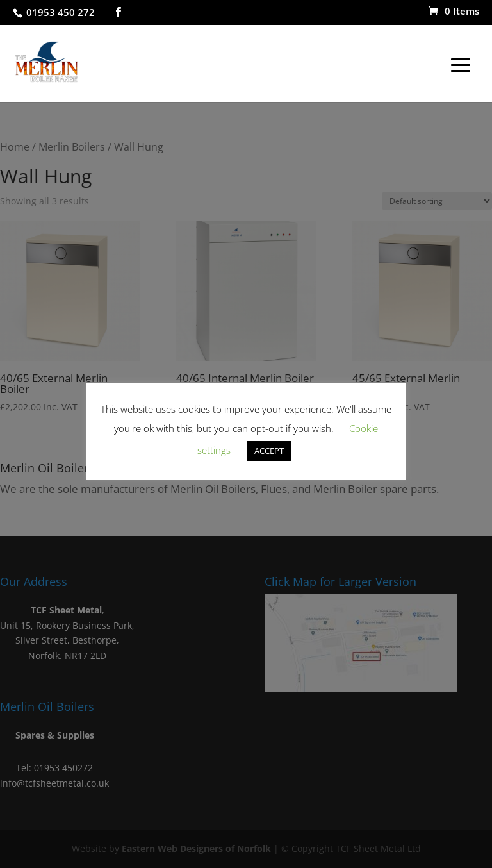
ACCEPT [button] (269, 451)
